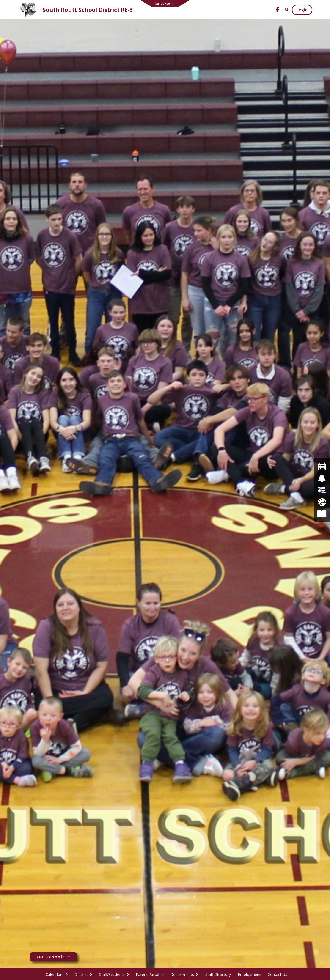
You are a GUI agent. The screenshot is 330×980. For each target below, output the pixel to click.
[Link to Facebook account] (278, 10)
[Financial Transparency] (322, 490)
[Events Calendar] (322, 466)
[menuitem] (57, 974)
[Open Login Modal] (302, 10)
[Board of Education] (322, 514)
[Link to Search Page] (286, 10)
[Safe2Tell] (322, 478)
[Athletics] (322, 502)
